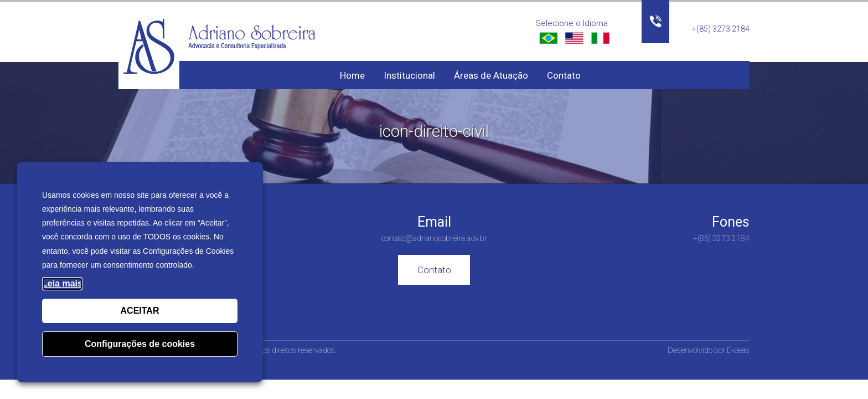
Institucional (409, 75)
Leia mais (62, 283)
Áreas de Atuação (491, 75)
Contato (564, 75)
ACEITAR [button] (140, 311)
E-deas (738, 350)
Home (352, 75)
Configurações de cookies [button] (140, 344)
